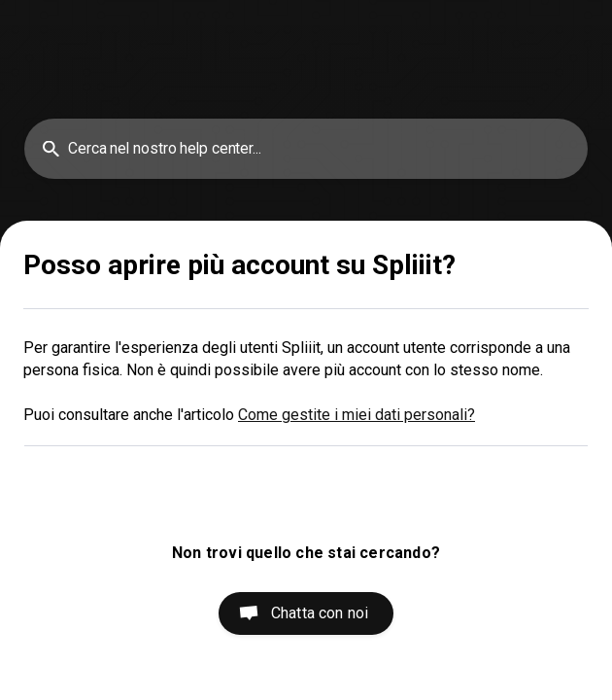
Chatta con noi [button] (320, 613)
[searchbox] (306, 149)
